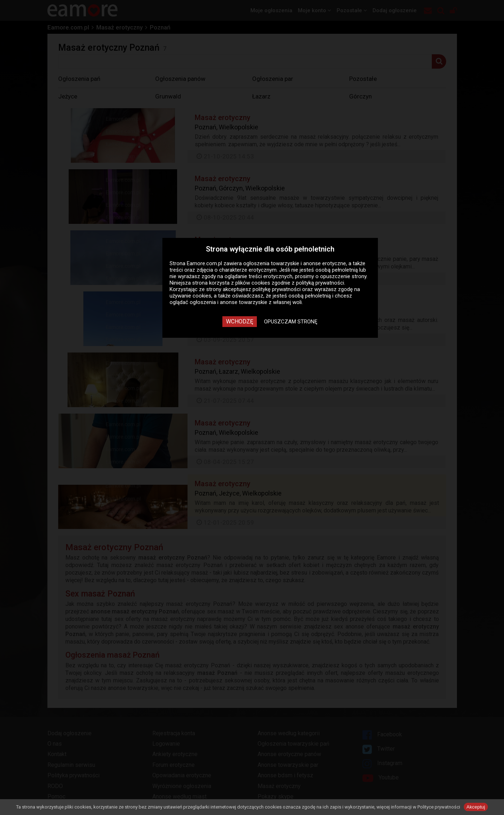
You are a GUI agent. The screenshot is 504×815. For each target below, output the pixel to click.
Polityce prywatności (439, 807)
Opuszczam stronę (291, 322)
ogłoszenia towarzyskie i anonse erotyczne (295, 263)
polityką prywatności (320, 283)
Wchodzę (240, 321)
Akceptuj (476, 807)
